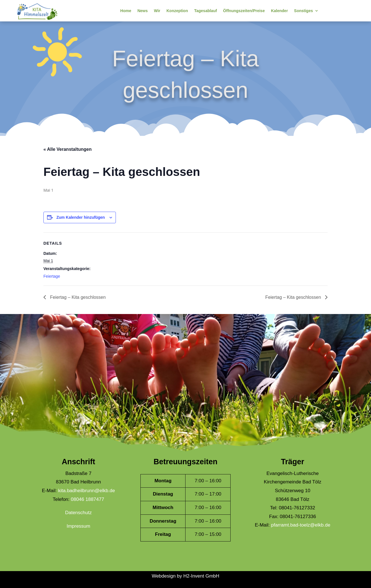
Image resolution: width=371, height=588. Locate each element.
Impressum (78, 526)
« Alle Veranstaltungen (68, 149)
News (143, 11)
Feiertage (52, 276)
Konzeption (177, 11)
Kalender (279, 11)
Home (126, 11)
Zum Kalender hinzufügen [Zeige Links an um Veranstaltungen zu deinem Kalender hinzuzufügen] (81, 217)
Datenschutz (79, 513)
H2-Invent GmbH (201, 576)
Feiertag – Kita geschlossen (77, 297)
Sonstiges (303, 11)
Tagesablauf (206, 11)
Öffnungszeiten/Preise (244, 11)
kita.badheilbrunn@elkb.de (87, 491)
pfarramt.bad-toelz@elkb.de (301, 525)
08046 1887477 (87, 499)
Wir (157, 11)
